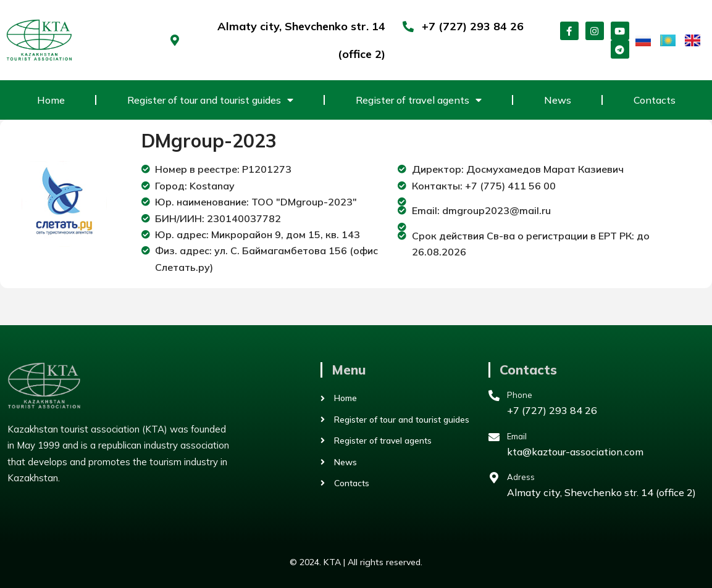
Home (51, 100)
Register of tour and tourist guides (210, 100)
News (558, 100)
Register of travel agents (419, 100)
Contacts (655, 100)
